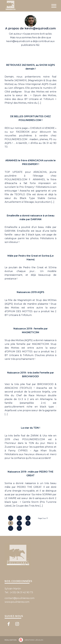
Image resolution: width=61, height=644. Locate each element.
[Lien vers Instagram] (17, 624)
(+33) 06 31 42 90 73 (22, 592)
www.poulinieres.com (17, 602)
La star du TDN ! (30, 428)
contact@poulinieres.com (20, 598)
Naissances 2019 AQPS (30, 292)
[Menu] (52, 6)
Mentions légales (34, 640)
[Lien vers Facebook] (9, 624)
